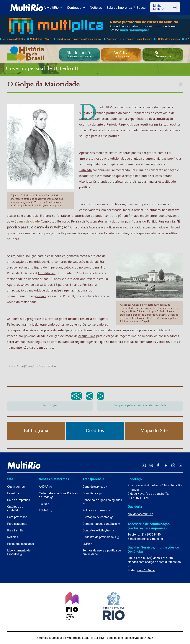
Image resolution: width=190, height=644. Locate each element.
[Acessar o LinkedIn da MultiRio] (181, 465)
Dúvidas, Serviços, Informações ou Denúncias (153, 549)
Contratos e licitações (99, 531)
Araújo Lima (87, 336)
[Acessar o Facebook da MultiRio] (166, 465)
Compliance (92, 493)
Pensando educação (21, 544)
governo (40, 296)
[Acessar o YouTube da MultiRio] (144, 465)
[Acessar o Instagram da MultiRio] (151, 465)
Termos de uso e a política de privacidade (102, 552)
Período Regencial (119, 124)
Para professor (17, 517)
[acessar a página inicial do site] (27, 7)
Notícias (96, 8)
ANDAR (45, 487)
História (12, 366)
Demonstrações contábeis (101, 524)
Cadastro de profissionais (101, 537)
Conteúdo (76, 8)
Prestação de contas (98, 517)
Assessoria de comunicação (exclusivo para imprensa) (149, 526)
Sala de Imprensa (119, 8)
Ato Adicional (114, 158)
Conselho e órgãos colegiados (102, 502)
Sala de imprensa (19, 500)
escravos (161, 113)
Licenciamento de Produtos (19, 552)
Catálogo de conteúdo (15, 509)
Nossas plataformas (54, 479)
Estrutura (13, 493)
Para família (15, 530)
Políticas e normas (97, 510)
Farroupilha (152, 164)
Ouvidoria (135, 507)
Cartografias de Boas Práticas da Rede (58, 495)
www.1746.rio (146, 570)
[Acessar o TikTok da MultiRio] (159, 465)
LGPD (88, 544)
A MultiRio (53, 8)
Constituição (47, 273)
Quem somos (16, 487)
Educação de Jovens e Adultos (41, 366)
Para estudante (17, 524)
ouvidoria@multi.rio (140, 514)
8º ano (20, 366)
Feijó (10, 324)
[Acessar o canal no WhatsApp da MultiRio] (173, 465)
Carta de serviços (96, 487)
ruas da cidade (29, 221)
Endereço (135, 479)
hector (45, 504)
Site (10, 479)
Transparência (93, 479)
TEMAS (46, 510)
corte (126, 113)
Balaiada (85, 170)
